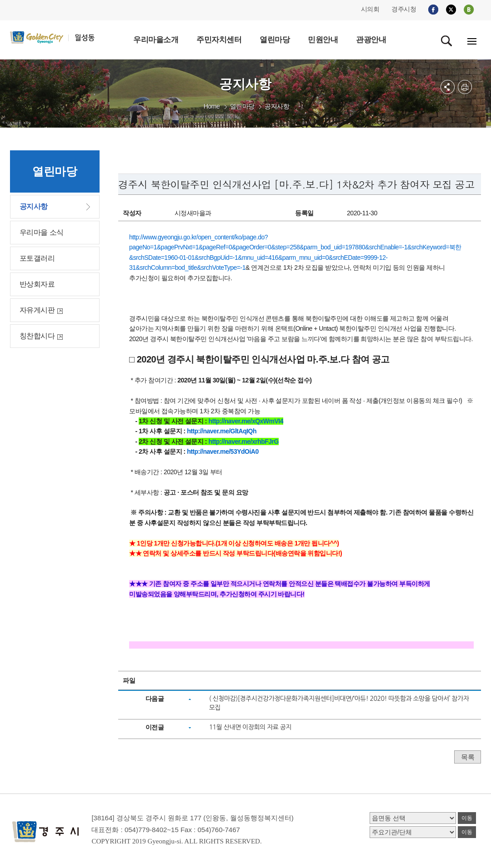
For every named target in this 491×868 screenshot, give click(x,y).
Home (212, 106)
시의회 (370, 9)
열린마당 (242, 106)
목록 (468, 757)
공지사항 (277, 106)
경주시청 (404, 9)
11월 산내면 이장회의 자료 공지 (251, 727)
